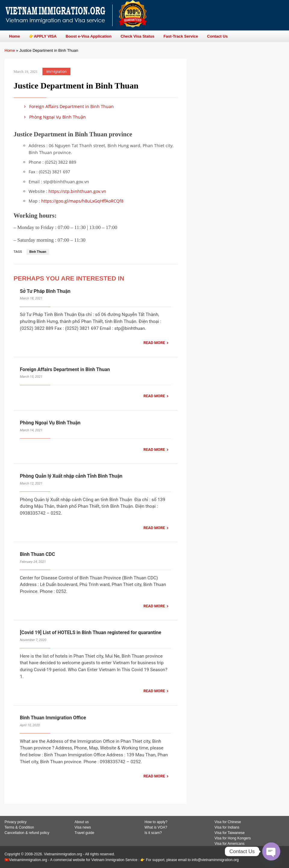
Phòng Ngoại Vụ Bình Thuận (54, 117)
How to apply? (156, 822)
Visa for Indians (227, 827)
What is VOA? (156, 827)
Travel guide (85, 833)
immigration (56, 71)
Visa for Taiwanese (230, 833)
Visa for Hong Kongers (233, 838)
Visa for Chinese (228, 822)
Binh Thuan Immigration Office (53, 718)
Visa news (83, 827)
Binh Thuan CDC (37, 554)
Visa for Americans (230, 844)
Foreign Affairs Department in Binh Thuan (68, 106)
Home (10, 50)
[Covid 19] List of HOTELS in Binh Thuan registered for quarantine (91, 632)
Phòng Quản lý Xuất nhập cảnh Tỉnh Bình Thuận (72, 476)
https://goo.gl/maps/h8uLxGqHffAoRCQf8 (82, 201)
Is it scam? (153, 833)
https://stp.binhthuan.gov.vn (77, 191)
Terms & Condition (19, 827)
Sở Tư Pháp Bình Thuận (45, 291)
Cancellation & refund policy (27, 833)
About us (82, 822)
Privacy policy (16, 822)
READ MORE (154, 343)
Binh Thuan (38, 252)
